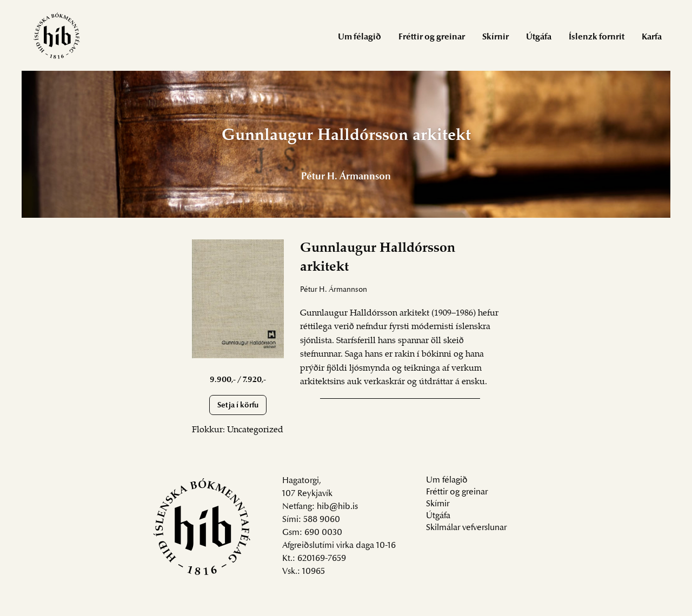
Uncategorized (255, 430)
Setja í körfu (238, 406)
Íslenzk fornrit (597, 37)
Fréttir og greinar (432, 37)
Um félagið (360, 37)
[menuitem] (360, 36)
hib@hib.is (337, 507)
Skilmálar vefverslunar (466, 528)
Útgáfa (539, 37)
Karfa (652, 37)
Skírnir (495, 37)
